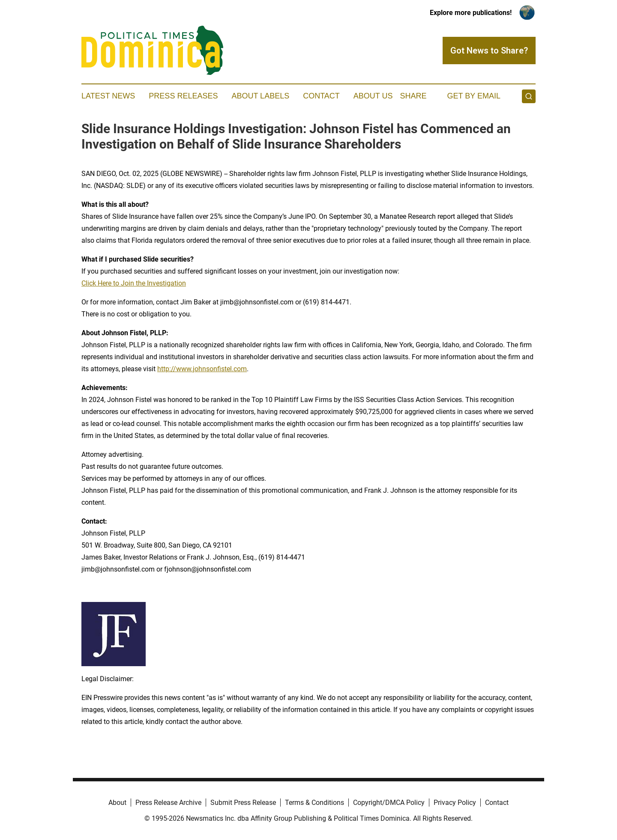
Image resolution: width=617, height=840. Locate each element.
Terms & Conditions (314, 803)
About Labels (260, 96)
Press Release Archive (168, 803)
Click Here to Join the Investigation (134, 283)
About (117, 803)
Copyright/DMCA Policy (389, 803)
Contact (321, 96)
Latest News (108, 96)
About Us (373, 96)
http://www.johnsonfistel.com (202, 369)
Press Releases (183, 96)
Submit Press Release (243, 803)
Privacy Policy (455, 803)
